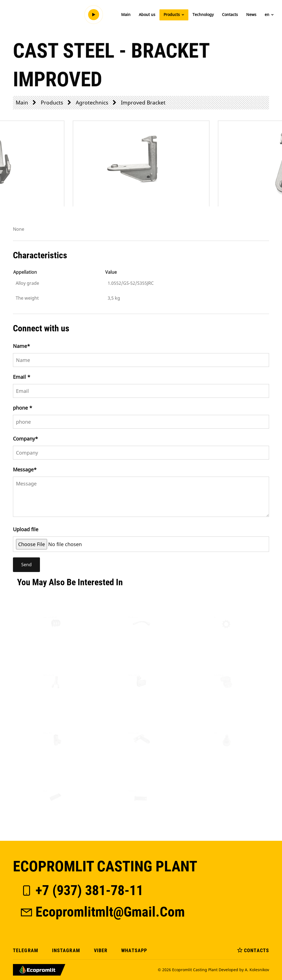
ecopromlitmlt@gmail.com (102, 912)
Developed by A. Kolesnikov (244, 970)
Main (126, 14)
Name (21, 346)
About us (147, 14)
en (269, 14)
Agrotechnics (92, 102)
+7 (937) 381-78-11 (81, 890)
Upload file (26, 529)
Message (25, 469)
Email (22, 377)
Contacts (230, 14)
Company (25, 439)
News (251, 14)
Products (174, 14)
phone (23, 408)
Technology (203, 14)
